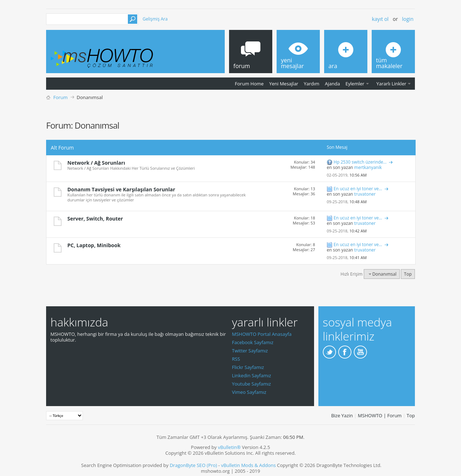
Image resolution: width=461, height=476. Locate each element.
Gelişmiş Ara (155, 19)
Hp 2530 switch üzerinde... (360, 162)
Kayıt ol (380, 19)
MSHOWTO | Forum (380, 415)
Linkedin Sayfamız (252, 375)
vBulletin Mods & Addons (249, 465)
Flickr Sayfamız (248, 367)
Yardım (312, 84)
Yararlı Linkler (391, 84)
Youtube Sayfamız (251, 384)
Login (408, 19)
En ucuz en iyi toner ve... (358, 189)
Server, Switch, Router (95, 219)
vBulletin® (229, 447)
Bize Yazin (342, 415)
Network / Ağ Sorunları (96, 163)
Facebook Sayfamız (253, 342)
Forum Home (249, 84)
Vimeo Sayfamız (249, 392)
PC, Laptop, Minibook (94, 245)
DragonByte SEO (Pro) (193, 465)
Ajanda (332, 84)
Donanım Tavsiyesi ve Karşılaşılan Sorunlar (121, 189)
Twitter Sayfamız (250, 351)
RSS (236, 359)
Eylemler (355, 84)
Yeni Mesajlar (284, 84)
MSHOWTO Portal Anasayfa (262, 334)
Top (408, 274)
